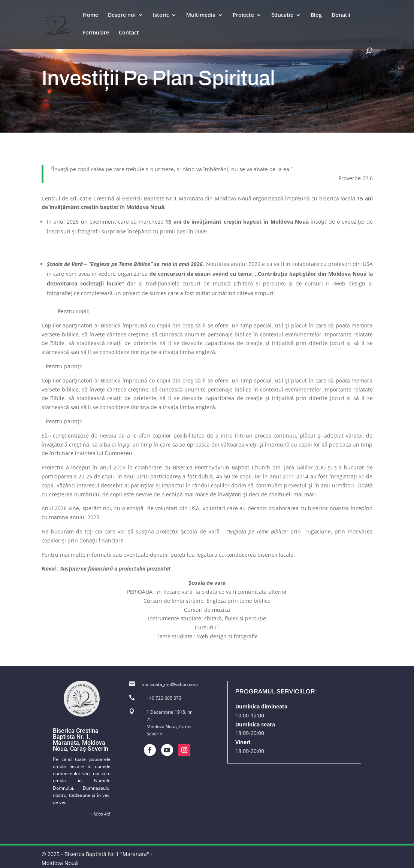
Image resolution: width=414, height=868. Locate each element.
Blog (316, 15)
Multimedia (201, 15)
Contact (129, 33)
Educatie (282, 15)
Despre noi (122, 15)
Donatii (341, 15)
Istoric (161, 15)
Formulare (96, 33)
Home (90, 15)
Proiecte (243, 15)
